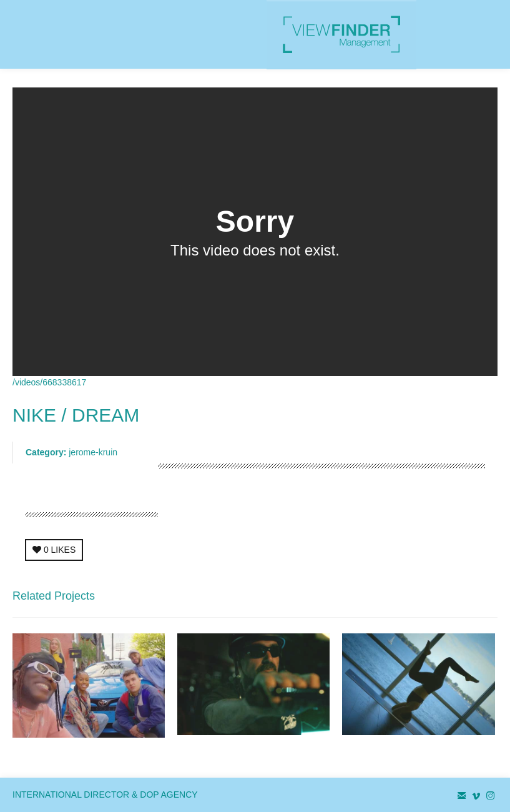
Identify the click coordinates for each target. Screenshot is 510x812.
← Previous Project (389, 600)
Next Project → (468, 600)
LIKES (54, 550)
